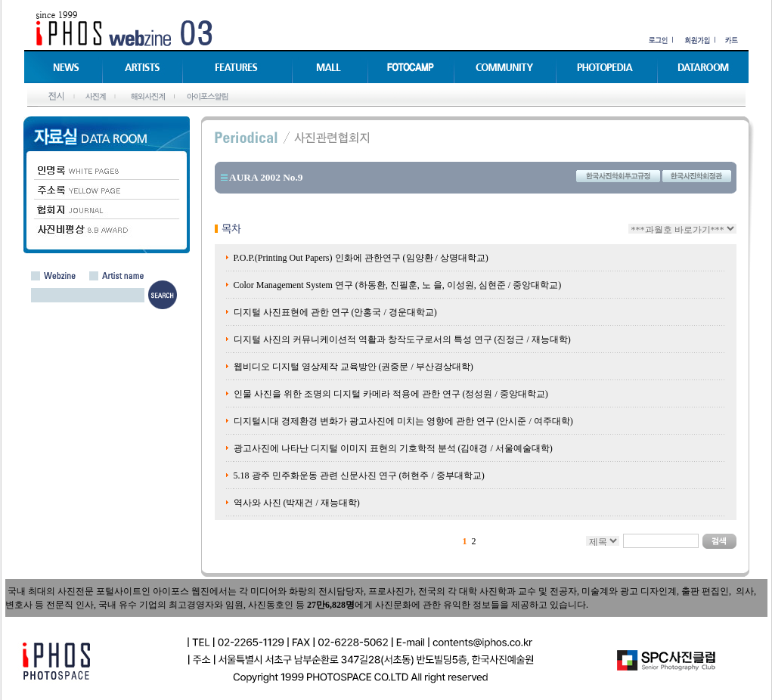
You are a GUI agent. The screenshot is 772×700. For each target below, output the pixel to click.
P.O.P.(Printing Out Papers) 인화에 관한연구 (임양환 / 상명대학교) (361, 258)
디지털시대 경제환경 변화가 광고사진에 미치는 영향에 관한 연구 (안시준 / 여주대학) (403, 421)
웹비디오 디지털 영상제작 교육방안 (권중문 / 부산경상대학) (353, 367)
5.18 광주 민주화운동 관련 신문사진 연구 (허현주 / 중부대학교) (359, 475)
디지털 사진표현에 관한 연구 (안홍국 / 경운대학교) (335, 312)
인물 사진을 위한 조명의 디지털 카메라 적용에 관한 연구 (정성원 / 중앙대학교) (391, 394)
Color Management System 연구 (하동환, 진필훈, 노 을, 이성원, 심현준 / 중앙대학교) (398, 285)
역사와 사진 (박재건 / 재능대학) (297, 503)
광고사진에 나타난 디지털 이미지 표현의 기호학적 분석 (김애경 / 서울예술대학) (393, 448)
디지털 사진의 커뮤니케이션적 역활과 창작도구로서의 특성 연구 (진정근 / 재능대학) (402, 339)
